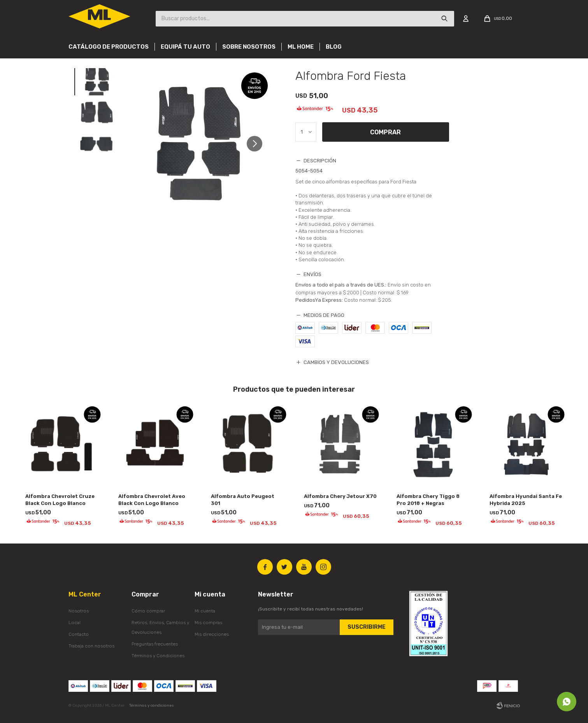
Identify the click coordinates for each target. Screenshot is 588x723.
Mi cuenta (205, 611)
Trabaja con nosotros (91, 646)
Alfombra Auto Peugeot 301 (243, 500)
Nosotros (79, 611)
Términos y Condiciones (158, 656)
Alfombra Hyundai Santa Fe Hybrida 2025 (526, 500)
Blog (334, 47)
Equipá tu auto (185, 47)
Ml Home (301, 47)
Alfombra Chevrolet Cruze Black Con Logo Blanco (60, 500)
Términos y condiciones (152, 705)
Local (75, 623)
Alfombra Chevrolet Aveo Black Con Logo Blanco (152, 500)
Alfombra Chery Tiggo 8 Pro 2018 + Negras (428, 500)
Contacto (79, 634)
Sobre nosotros (249, 47)
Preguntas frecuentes (155, 644)
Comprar (385, 132)
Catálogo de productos (109, 47)
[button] (257, 143)
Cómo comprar (148, 611)
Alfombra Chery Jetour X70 (340, 496)
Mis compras (208, 623)
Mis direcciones (212, 634)
